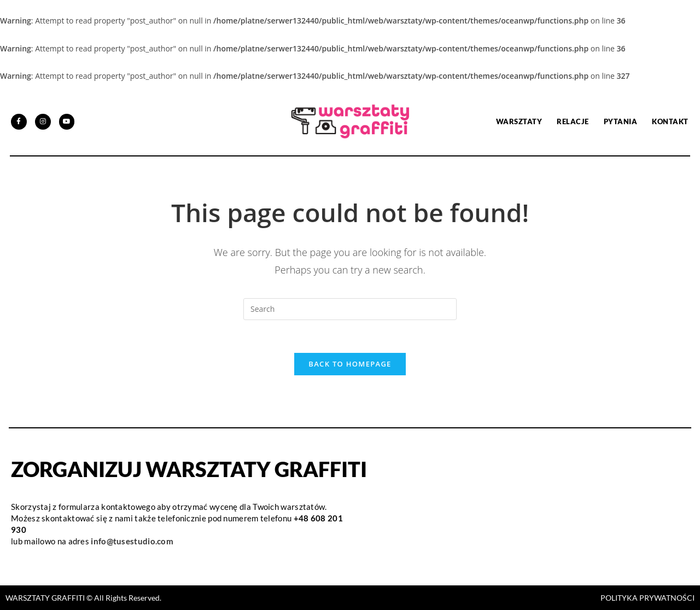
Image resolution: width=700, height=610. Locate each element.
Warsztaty (519, 121)
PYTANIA (621, 121)
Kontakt (670, 121)
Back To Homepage (350, 364)
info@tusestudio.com (132, 541)
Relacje (573, 121)
